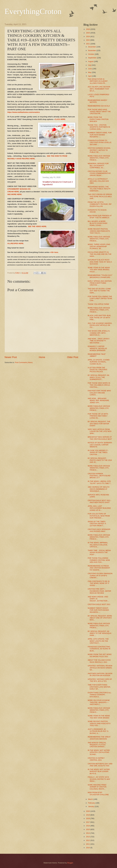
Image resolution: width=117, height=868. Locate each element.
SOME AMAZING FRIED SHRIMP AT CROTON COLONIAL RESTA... (97, 787)
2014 (88, 833)
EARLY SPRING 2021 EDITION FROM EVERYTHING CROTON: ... (100, 283)
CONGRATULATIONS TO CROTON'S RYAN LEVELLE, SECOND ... (100, 142)
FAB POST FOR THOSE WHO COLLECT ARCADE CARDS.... (99, 393)
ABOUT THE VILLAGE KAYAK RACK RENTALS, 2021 (99, 661)
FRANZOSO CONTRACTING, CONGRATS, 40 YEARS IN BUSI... (99, 649)
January (91, 806)
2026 (88, 29)
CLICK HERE (60, 119)
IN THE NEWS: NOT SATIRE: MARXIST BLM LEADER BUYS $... (99, 771)
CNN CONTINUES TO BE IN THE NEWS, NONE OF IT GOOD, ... (99, 583)
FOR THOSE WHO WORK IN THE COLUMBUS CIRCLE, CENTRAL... (99, 385)
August (91, 61)
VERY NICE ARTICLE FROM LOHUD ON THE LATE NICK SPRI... (100, 431)
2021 (88, 44)
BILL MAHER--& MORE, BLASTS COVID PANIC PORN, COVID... (98, 223)
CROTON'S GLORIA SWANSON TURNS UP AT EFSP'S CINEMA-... (100, 576)
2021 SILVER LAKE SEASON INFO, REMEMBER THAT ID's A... (99, 89)
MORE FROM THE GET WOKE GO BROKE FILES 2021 (100, 655)
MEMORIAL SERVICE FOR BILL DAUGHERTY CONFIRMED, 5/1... (98, 166)
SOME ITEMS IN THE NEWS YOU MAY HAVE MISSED (99, 717)
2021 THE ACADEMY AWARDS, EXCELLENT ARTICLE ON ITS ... (100, 325)
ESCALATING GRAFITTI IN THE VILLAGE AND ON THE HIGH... (100, 254)
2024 (88, 36)
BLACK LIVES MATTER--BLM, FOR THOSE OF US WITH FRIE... (99, 318)
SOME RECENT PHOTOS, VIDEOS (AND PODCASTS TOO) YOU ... (99, 723)
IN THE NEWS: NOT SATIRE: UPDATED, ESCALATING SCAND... (99, 752)
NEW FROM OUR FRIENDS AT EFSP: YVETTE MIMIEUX (100, 217)
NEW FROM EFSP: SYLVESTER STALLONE (98, 793)
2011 (88, 844)
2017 (88, 822)
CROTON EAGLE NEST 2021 (99, 604)
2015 (88, 829)
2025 (88, 33)
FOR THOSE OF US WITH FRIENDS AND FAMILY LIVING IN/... (98, 416)
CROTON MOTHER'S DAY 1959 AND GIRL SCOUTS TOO (100, 765)
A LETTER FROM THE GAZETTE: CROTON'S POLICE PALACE (97, 370)
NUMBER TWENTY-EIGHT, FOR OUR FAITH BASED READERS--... (98, 610)
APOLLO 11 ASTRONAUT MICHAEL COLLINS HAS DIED (98, 181)
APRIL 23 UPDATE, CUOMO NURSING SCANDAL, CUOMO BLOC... (99, 362)
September (92, 58)
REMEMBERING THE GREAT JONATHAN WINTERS (99, 738)
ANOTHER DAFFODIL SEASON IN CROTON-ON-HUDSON (100, 674)
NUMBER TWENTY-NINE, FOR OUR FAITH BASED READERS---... (100, 135)
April (90, 76)
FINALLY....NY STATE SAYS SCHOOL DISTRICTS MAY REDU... (99, 779)
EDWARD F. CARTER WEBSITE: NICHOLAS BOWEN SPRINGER (97, 348)
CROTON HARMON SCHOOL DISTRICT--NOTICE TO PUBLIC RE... (99, 150)
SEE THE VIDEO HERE (37, 226)
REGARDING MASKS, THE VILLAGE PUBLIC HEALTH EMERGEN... (99, 189)
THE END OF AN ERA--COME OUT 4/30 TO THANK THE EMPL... (99, 291)
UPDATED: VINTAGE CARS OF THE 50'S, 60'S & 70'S (100, 680)
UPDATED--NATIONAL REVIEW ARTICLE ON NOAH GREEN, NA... (100, 668)
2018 (88, 818)
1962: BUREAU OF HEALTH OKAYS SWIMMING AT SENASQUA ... (98, 489)
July (90, 65)
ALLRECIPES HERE (15, 243)
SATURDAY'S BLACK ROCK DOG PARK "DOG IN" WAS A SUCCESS (100, 262)
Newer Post (11, 357)
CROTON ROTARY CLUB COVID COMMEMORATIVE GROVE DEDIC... (99, 173)
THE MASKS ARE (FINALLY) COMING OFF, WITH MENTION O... (99, 333)
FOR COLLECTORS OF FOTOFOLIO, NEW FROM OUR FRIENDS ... (99, 516)
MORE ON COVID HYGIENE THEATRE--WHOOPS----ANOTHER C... (99, 702)
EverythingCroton (33, 11)
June (90, 69)
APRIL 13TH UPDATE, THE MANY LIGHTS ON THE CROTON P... (98, 641)
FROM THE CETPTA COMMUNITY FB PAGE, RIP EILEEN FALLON (100, 204)
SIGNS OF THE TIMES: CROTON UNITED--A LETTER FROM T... (97, 524)
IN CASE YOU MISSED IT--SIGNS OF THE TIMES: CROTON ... (98, 452)
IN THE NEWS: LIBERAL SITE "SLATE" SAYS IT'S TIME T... (100, 482)
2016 (88, 826)
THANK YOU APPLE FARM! (98, 304)
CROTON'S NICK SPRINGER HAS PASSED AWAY (99, 530)
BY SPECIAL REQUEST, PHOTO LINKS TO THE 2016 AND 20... (100, 460)
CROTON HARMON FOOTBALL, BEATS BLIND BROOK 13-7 (99, 476)
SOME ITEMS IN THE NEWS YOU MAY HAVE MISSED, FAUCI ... (99, 270)
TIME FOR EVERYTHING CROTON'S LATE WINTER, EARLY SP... (99, 687)
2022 (88, 40)
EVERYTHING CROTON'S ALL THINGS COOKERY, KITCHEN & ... (99, 695)
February (92, 803)
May (90, 72)
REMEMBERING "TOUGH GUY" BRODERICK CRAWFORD (100, 276)
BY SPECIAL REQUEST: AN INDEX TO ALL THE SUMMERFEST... (98, 377)
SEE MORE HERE (14, 194)
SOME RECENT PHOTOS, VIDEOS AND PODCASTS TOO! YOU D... (99, 231)
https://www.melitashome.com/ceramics (24, 112)
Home (42, 357)
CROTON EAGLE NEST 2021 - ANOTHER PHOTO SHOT (100, 501)
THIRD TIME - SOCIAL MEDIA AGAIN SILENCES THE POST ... (99, 552)
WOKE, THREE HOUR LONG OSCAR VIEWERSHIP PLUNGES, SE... (99, 246)
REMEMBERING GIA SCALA (99, 106)
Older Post (73, 357)
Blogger (70, 863)
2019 (88, 815)
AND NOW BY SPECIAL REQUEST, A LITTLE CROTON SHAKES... (97, 745)
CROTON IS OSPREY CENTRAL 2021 (96, 759)
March (91, 799)
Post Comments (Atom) (24, 362)
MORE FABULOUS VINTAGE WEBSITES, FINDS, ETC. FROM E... (99, 158)
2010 (88, 848)
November (92, 50)
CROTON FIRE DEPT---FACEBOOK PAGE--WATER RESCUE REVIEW (99, 591)
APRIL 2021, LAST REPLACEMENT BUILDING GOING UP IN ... (99, 508)
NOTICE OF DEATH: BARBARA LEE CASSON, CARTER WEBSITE (100, 445)
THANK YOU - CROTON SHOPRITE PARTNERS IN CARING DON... (99, 127)
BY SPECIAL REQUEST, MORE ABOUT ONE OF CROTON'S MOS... (100, 618)
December (92, 47)
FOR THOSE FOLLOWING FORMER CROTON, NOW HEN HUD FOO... (99, 560)
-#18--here (54, 252)
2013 (88, 837)
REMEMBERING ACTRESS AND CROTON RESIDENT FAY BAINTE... (99, 568)
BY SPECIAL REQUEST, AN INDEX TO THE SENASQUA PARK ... (99, 633)
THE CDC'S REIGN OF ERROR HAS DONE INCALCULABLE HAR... (100, 196)
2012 (88, 840)
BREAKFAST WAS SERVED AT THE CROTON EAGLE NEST (100, 438)
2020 (88, 811)
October (91, 54)
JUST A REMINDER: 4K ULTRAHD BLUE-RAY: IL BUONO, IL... (98, 731)
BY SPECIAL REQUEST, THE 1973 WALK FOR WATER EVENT (99, 424)
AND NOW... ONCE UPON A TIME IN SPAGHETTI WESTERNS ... (99, 341)
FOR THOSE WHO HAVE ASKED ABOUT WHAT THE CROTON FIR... (99, 112)
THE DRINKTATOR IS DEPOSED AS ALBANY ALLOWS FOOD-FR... (98, 81)
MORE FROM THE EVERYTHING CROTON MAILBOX (98, 119)
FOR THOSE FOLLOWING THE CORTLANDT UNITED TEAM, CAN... (100, 299)
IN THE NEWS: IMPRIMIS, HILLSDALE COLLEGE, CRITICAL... (98, 545)
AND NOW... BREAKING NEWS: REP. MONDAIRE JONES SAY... (98, 400)
